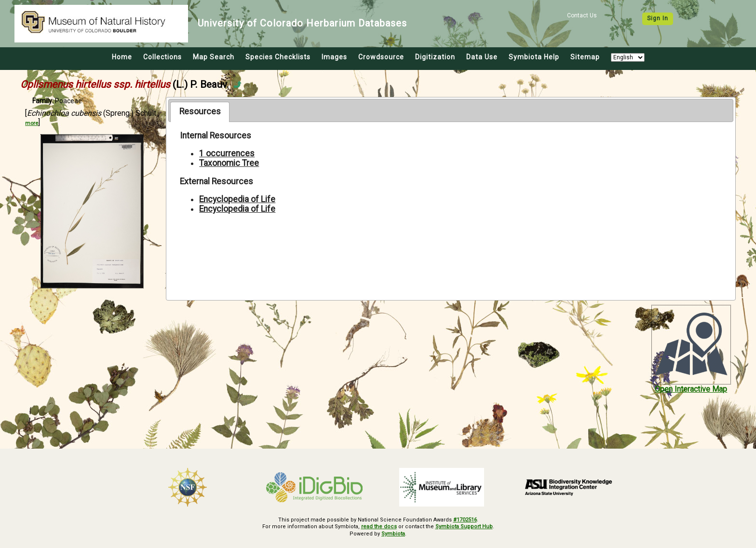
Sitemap (585, 57)
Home (122, 57)
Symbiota (393, 534)
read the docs (379, 527)
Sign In (658, 18)
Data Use (482, 57)
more (32, 123)
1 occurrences (227, 153)
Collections (162, 57)
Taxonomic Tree (229, 163)
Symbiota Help (534, 57)
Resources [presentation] (200, 111)
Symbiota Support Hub (464, 527)
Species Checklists (278, 57)
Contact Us (582, 15)
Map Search (214, 57)
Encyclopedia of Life (237, 199)
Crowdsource (381, 57)
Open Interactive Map (691, 389)
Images (334, 57)
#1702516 (465, 520)
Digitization (435, 57)
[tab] (200, 112)
